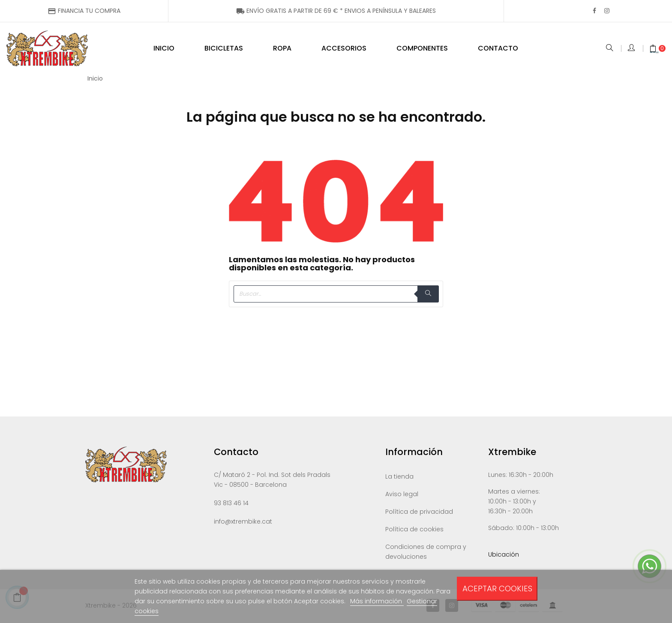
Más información (377, 601)
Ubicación (504, 556)
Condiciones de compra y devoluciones (426, 553)
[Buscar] (336, 295)
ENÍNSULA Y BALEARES (336, 11)
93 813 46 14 (231, 504)
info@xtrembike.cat (243, 523)
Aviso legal (402, 495)
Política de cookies (414, 530)
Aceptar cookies (497, 589)
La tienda (399, 478)
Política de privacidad (419, 513)
